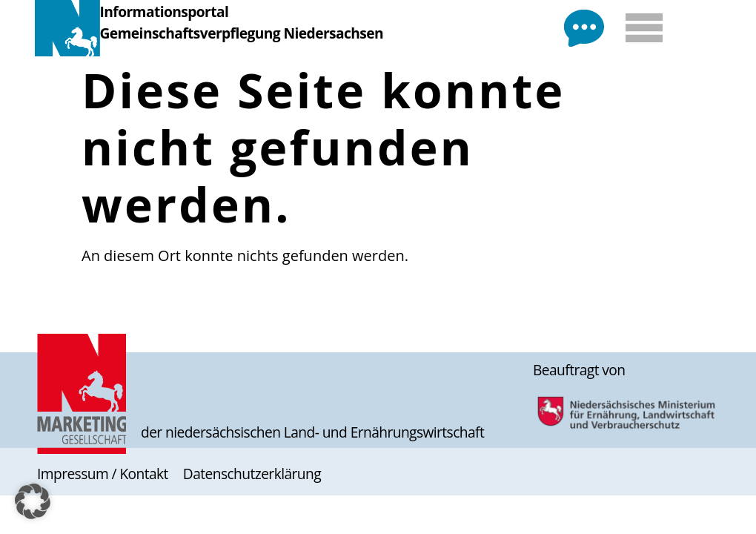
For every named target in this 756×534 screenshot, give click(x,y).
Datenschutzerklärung (252, 474)
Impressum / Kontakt (103, 474)
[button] (33, 501)
